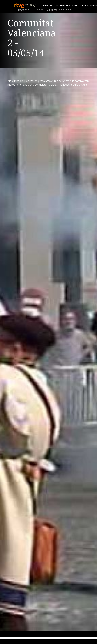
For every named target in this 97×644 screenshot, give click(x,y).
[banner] (28, 6)
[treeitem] (48, 6)
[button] (11, 6)
